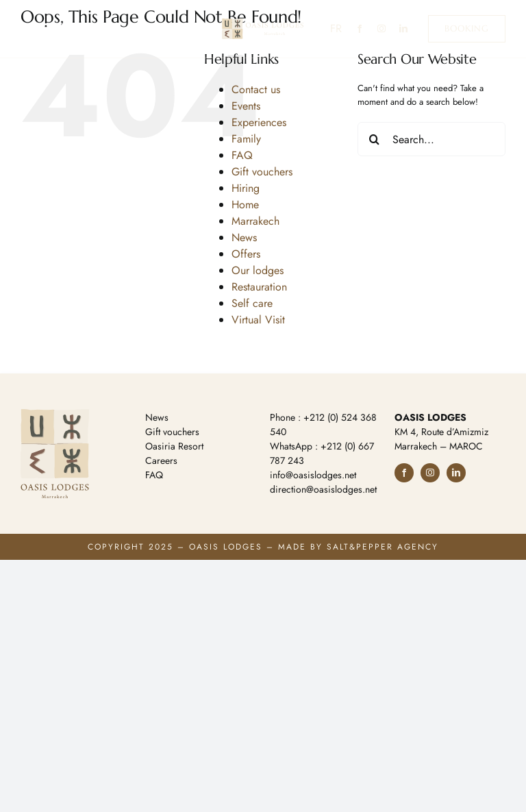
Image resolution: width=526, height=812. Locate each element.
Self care (252, 303)
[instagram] (381, 29)
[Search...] (431, 139)
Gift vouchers (262, 172)
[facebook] (360, 29)
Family (246, 139)
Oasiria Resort (174, 446)
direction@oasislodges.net (323, 489)
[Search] (375, 139)
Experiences (259, 122)
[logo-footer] (55, 414)
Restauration (259, 287)
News (244, 237)
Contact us (256, 89)
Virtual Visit (258, 320)
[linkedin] (403, 29)
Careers (161, 460)
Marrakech (255, 221)
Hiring (246, 188)
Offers (246, 254)
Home (245, 205)
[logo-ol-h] (263, 23)
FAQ (242, 155)
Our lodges (258, 270)
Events (246, 106)
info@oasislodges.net (313, 475)
